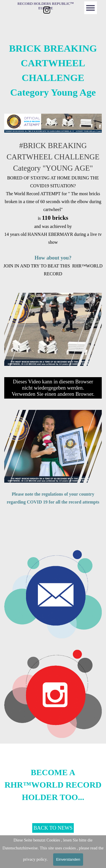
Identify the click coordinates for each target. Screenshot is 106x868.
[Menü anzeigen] (91, 8)
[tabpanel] (53, 70)
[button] (53, 550)
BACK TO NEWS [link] (53, 828)
